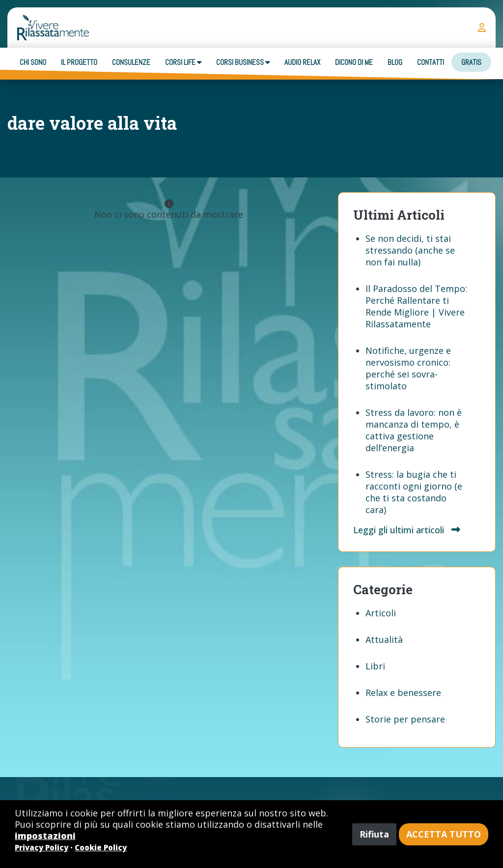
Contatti (431, 62)
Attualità (384, 639)
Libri (375, 666)
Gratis (471, 62)
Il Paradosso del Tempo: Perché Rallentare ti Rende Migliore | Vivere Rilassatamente (416, 306)
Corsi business (243, 62)
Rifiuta (374, 834)
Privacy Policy (42, 847)
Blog (395, 62)
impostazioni (45, 836)
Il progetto (79, 62)
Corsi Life (183, 62)
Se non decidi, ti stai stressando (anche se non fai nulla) (410, 250)
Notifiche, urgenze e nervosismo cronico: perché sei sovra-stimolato (408, 368)
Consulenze (131, 62)
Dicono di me (354, 62)
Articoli (381, 613)
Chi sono (33, 62)
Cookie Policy (101, 847)
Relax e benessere (403, 693)
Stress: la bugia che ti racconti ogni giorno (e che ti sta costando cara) (414, 492)
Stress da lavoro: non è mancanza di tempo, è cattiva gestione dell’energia (414, 430)
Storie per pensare (405, 719)
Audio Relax (302, 62)
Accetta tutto (444, 834)
